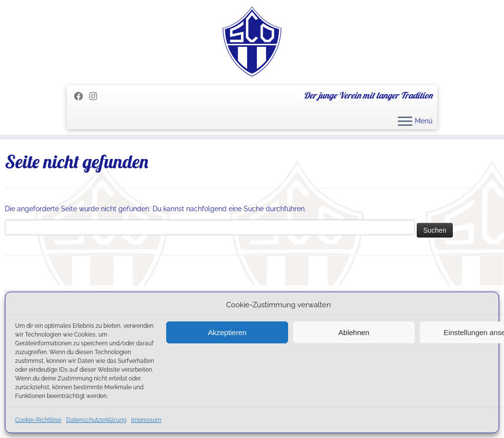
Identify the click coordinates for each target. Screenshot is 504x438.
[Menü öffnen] (405, 122)
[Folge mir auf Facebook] (82, 96)
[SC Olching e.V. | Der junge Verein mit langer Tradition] (252, 41)
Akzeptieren (227, 332)
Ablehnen (354, 332)
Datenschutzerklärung (96, 420)
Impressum (146, 420)
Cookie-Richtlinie (38, 420)
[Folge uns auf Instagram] (96, 96)
